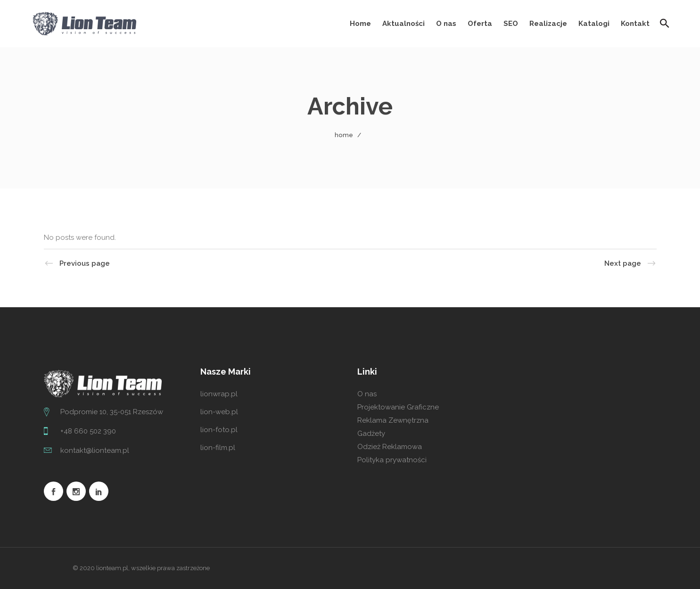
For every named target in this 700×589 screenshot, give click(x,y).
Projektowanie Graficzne (398, 407)
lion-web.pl (219, 412)
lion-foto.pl (219, 430)
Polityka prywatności (392, 460)
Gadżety (371, 434)
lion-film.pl (218, 448)
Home (344, 135)
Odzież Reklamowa (390, 447)
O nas (367, 394)
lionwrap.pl (219, 394)
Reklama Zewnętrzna (393, 420)
